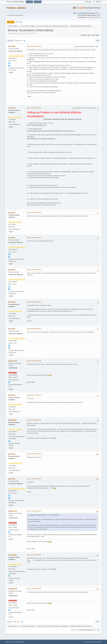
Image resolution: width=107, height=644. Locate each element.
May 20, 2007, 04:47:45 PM (34, 270)
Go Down (10, 41)
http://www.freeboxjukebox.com (37, 125)
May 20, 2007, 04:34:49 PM (34, 108)
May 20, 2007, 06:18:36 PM (34, 302)
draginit (14, 420)
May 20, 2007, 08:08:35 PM (34, 420)
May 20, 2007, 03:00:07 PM (34, 46)
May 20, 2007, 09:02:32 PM (34, 479)
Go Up (9, 622)
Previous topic (86, 35)
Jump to (73, 630)
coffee (13, 46)
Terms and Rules (92, 642)
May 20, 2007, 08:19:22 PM (34, 454)
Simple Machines (20, 642)
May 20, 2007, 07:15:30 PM (34, 395)
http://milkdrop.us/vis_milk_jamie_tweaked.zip (41, 139)
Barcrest (14, 361)
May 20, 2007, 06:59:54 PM (34, 361)
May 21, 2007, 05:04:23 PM (34, 589)
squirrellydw (64, 26)
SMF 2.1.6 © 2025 (10, 642)
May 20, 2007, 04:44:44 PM (34, 238)
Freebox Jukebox (16, 8)
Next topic (96, 35)
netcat (13, 108)
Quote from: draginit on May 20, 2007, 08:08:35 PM (44, 515)
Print (98, 41)
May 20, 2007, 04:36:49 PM (34, 213)
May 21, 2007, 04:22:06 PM (34, 555)
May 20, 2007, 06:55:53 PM (34, 329)
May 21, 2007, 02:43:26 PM (34, 511)
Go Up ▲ (99, 642)
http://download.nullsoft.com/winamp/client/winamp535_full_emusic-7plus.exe (51, 131)
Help (85, 642)
